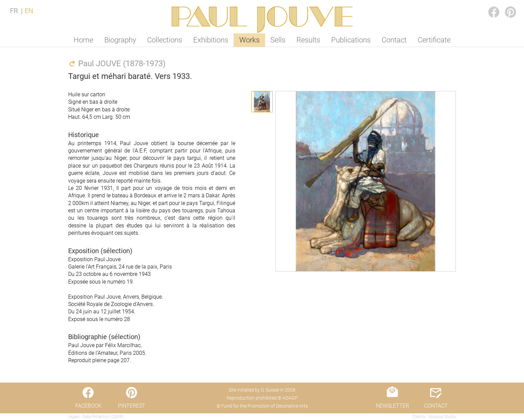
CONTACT (436, 406)
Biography (120, 40)
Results (308, 40)
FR (14, 11)
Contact (394, 40)
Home (83, 40)
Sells (278, 40)
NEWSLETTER (392, 406)
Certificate (434, 40)
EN (29, 11)
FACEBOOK (489, 6)
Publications (351, 40)
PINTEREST (505, 6)
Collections (165, 40)
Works (249, 40)
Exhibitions (211, 40)
